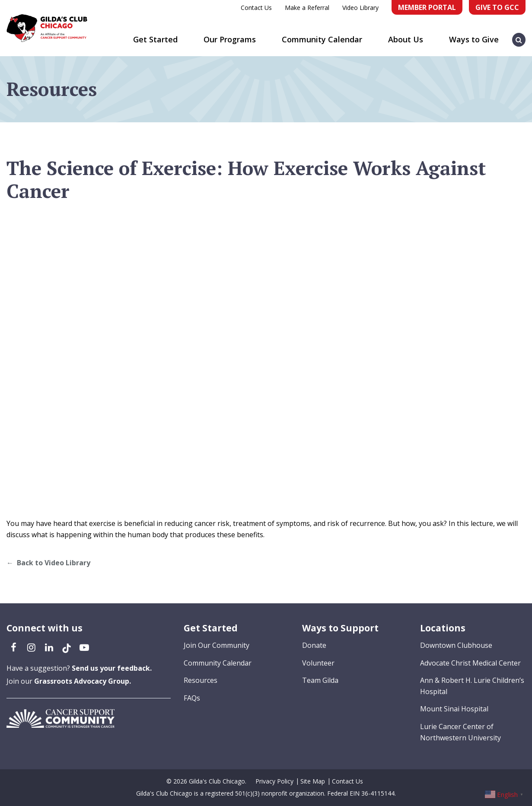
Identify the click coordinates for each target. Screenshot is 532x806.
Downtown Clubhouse (456, 645)
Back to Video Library (54, 563)
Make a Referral (307, 8)
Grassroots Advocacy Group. (83, 681)
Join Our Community (217, 645)
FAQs (192, 698)
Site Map (313, 781)
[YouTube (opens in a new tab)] (84, 647)
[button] (519, 35)
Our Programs (230, 39)
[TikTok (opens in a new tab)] (67, 647)
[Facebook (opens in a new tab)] (13, 647)
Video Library (360, 8)
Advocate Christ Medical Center (470, 663)
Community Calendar (322, 39)
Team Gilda (320, 680)
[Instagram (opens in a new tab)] (31, 647)
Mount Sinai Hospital (454, 709)
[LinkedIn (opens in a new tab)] (49, 647)
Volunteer (318, 663)
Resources (201, 680)
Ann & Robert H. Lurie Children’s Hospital (472, 686)
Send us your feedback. (112, 668)
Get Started (155, 39)
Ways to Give (474, 39)
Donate (314, 645)
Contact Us (256, 8)
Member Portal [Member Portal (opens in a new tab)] (427, 7)
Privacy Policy (274, 781)
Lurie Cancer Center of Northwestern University (460, 732)
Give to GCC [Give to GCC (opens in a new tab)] (497, 7)
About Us (406, 39)
